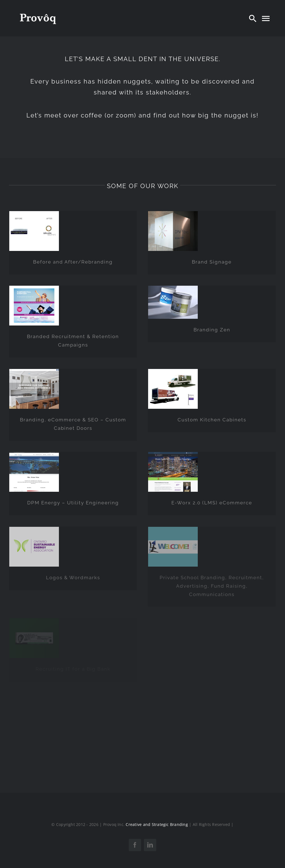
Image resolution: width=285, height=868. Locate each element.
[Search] (253, 18)
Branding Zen (212, 330)
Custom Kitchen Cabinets (212, 420)
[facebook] (135, 845)
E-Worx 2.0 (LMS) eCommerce (212, 503)
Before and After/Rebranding (73, 262)
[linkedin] (150, 845)
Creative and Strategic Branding (157, 824)
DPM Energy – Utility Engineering (73, 503)
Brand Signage (212, 262)
